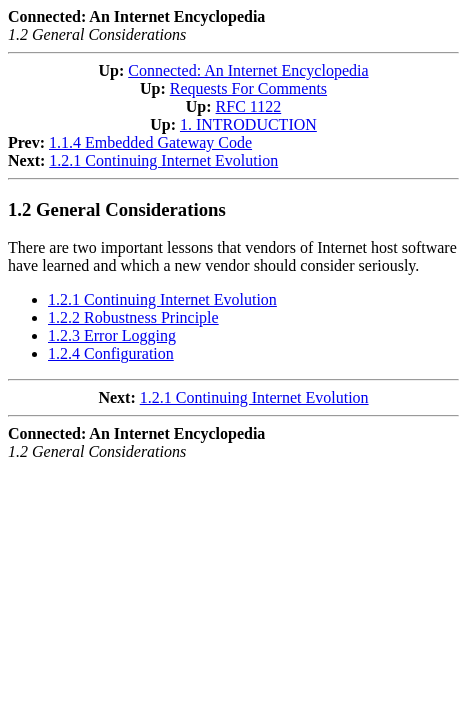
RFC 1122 (249, 106)
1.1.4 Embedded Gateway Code (150, 142)
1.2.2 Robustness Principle (133, 317)
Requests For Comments (248, 88)
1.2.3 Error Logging (112, 335)
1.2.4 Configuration (111, 353)
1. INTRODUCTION (248, 124)
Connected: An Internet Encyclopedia (248, 70)
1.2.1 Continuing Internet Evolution (163, 160)
